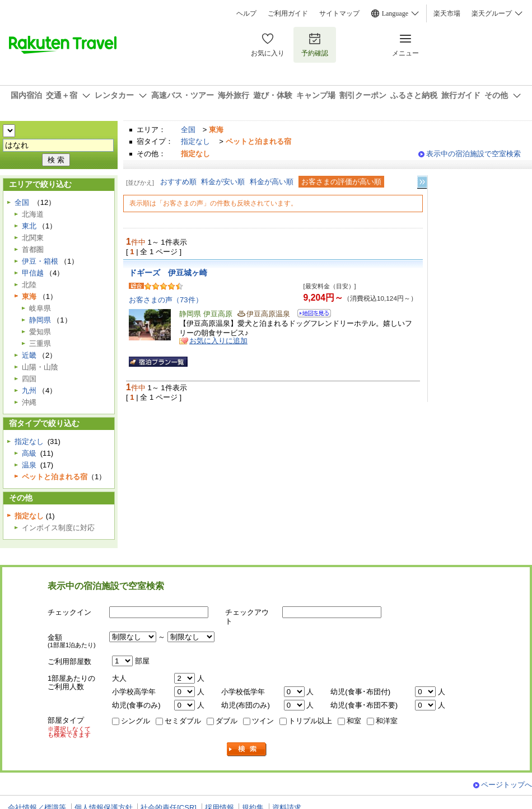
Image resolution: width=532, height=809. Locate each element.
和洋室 (387, 721)
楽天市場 (447, 13)
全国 (188, 130)
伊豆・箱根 (40, 261)
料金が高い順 (272, 182)
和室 (354, 721)
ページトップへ (507, 785)
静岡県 (40, 320)
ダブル (227, 721)
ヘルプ (246, 13)
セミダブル (183, 721)
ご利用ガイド (288, 13)
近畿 (29, 355)
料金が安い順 (223, 182)
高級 (29, 453)
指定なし (195, 141)
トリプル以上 (310, 721)
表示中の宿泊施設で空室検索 (473, 154)
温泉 (29, 465)
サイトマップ (339, 13)
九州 (29, 391)
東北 (29, 226)
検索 (247, 749)
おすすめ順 (178, 182)
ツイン (263, 721)
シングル (136, 721)
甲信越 (33, 273)
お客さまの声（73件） (166, 300)
